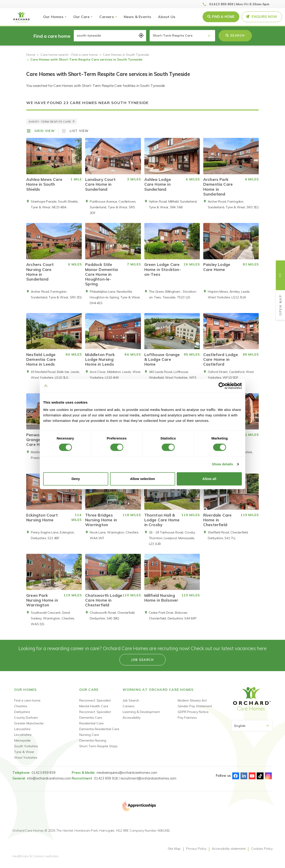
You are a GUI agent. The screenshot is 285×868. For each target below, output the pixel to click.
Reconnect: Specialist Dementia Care (95, 718)
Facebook (236, 779)
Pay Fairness (187, 721)
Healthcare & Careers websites (36, 860)
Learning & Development (141, 715)
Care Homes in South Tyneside (126, 55)
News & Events (138, 17)
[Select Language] (252, 729)
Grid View (45, 131)
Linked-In (244, 779)
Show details (223, 464)
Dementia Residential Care (99, 732)
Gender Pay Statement (195, 710)
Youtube (252, 779)
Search (235, 35)
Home (31, 55)
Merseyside (22, 744)
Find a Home (223, 17)
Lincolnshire (23, 738)
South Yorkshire (26, 750)
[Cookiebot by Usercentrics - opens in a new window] (222, 386)
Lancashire (22, 732)
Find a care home (27, 704)
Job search (142, 663)
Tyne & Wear (24, 755)
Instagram (268, 779)
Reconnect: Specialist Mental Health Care (95, 707)
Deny (76, 479)
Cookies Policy (262, 852)
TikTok (260, 779)
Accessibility (132, 721)
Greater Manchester (29, 727)
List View (79, 131)
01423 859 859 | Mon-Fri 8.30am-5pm (239, 4)
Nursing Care (89, 738)
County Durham (26, 721)
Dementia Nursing (93, 744)
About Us (167, 17)
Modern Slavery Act (192, 704)
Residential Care (91, 727)
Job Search (131, 704)
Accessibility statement (229, 852)
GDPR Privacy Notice (193, 715)
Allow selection (142, 479)
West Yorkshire (26, 761)
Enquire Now (264, 17)
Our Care (82, 17)
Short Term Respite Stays (98, 750)
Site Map (174, 852)
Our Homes (53, 17)
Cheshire (21, 710)
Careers (107, 17)
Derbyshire (22, 715)
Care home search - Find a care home (69, 55)
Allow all (209, 479)
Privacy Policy (196, 852)
